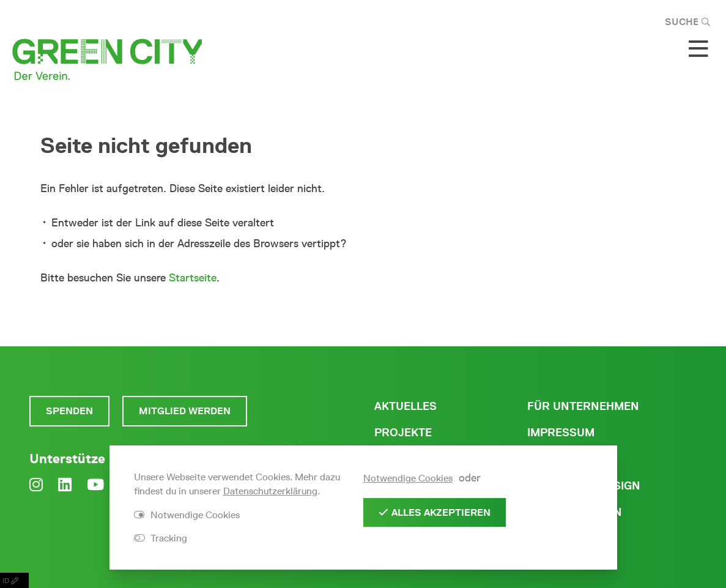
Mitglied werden (185, 411)
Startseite (193, 278)
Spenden (69, 411)
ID (14, 580)
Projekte (403, 433)
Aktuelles (406, 406)
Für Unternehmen (583, 406)
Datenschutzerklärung (270, 491)
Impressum (561, 433)
